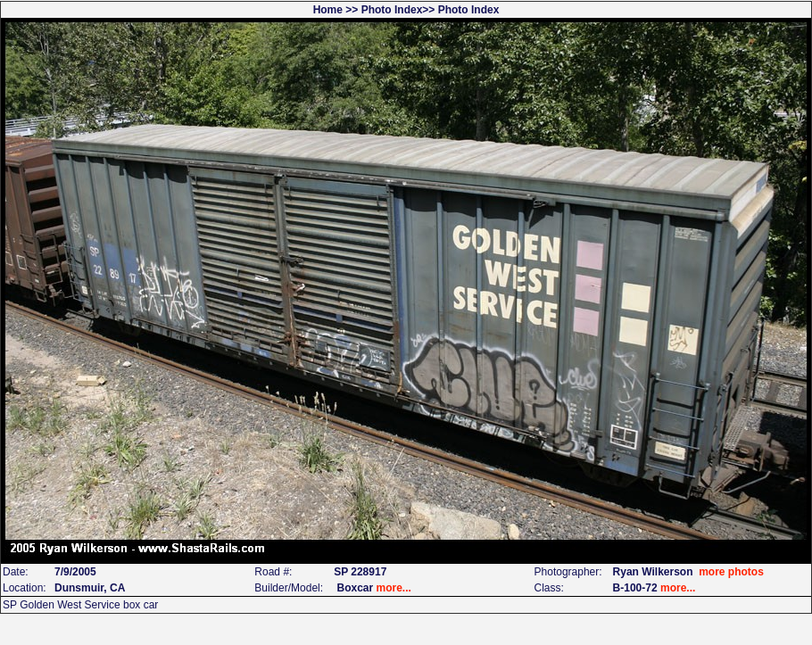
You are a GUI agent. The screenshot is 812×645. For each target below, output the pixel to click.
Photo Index (392, 10)
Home (328, 10)
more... (394, 588)
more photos (731, 572)
